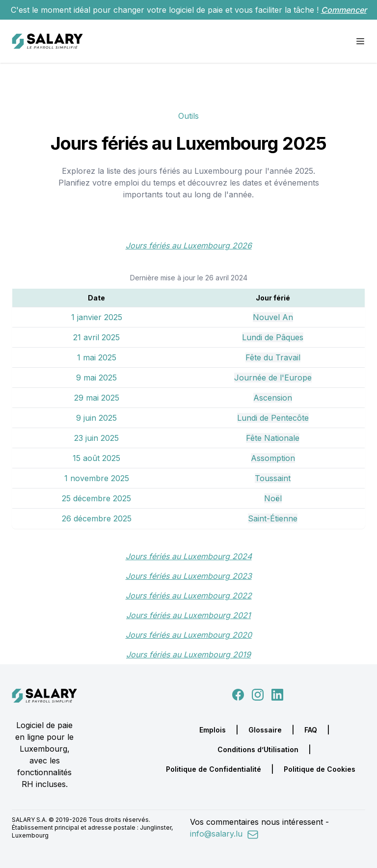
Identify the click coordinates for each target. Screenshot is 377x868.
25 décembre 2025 (96, 498)
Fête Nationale (273, 438)
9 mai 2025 (96, 378)
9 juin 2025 (96, 418)
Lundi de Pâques (273, 337)
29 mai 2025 (97, 398)
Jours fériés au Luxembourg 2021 (188, 615)
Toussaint (273, 478)
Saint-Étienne (273, 518)
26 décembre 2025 (97, 518)
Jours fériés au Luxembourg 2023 (189, 576)
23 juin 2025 (96, 438)
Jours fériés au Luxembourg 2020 (189, 635)
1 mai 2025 (97, 357)
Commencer (344, 10)
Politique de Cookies (320, 769)
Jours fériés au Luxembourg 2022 (189, 596)
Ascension (273, 398)
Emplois (213, 730)
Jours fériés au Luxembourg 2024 (189, 556)
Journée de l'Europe (273, 378)
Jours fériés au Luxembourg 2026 (189, 245)
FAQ (311, 730)
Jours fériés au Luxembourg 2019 (188, 654)
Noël (273, 498)
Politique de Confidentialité (214, 769)
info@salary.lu (224, 834)
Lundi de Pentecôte (273, 418)
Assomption (273, 458)
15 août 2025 (96, 458)
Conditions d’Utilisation (258, 749)
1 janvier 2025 (97, 317)
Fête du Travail (273, 357)
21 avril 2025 (96, 337)
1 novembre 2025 (97, 478)
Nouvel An (273, 317)
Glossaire (265, 730)
